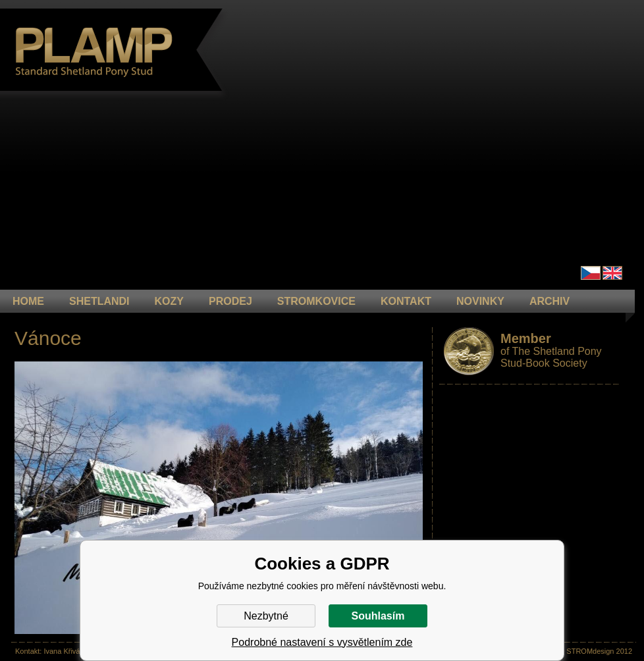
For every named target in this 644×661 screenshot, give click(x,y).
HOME (28, 301)
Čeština (591, 273)
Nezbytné (266, 616)
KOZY (169, 301)
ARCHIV (550, 301)
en (612, 273)
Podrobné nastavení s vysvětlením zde (322, 642)
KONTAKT (406, 301)
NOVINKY (480, 301)
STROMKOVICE (316, 301)
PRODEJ (230, 301)
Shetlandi (99, 301)
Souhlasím (378, 616)
